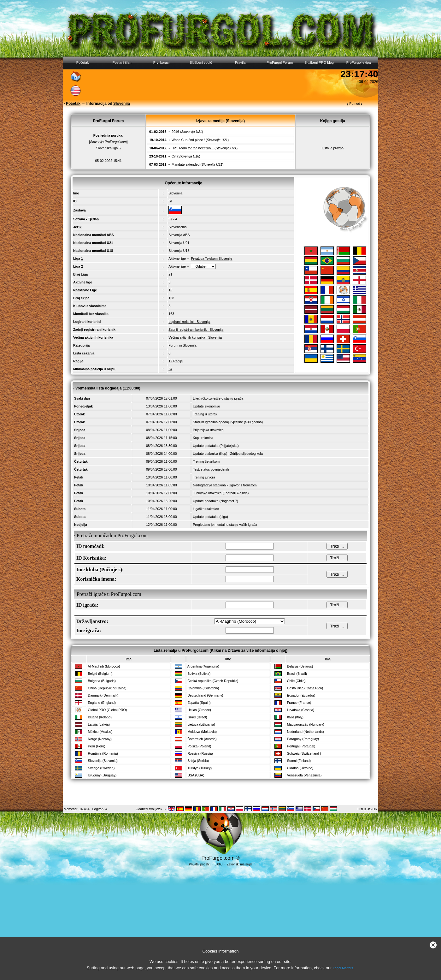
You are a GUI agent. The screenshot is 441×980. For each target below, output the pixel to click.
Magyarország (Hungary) (306, 724)
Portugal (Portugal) (301, 746)
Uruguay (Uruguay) (102, 775)
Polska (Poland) (199, 746)
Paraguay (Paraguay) (303, 739)
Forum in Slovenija (182, 345)
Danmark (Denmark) (103, 695)
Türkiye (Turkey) (200, 768)
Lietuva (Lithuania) (201, 724)
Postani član (122, 62)
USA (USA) (196, 775)
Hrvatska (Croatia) (301, 710)
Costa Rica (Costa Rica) (305, 688)
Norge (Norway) (100, 739)
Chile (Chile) (296, 681)
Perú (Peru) (96, 746)
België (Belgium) (100, 674)
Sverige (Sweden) (101, 768)
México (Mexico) (100, 732)
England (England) (102, 703)
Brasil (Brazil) (297, 674)
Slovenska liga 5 (109, 148)
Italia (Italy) (295, 717)
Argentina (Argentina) (203, 666)
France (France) (299, 703)
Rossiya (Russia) (200, 753)
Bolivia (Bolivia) (199, 674)
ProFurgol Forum (280, 62)
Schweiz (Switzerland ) (304, 753)
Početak (83, 62)
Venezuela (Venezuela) (304, 775)
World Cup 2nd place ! (188, 140)
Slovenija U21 (179, 243)
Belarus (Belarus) (300, 666)
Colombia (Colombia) (203, 688)
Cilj (174, 156)
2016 (175, 132)
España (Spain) (199, 703)
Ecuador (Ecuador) (301, 695)
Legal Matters (343, 968)
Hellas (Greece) (199, 710)
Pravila (240, 62)
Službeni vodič (201, 62)
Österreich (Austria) (202, 739)
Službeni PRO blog (319, 62)
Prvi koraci (161, 62)
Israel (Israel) (197, 717)
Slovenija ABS (179, 235)
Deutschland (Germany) (205, 695)
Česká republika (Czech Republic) (213, 681)
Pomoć (355, 104)
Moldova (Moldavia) (202, 732)
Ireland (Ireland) (100, 717)
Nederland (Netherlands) (306, 732)
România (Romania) (103, 753)
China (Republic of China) (107, 688)
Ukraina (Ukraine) (300, 768)
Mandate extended (185, 164)
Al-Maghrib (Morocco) (104, 666)
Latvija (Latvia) (99, 724)
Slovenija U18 (179, 251)
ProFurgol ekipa (359, 62)
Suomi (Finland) (299, 761)
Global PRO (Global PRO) (107, 710)
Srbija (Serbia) (198, 761)
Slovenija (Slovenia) (103, 761)
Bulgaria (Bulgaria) (102, 681)
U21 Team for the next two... (193, 148)
